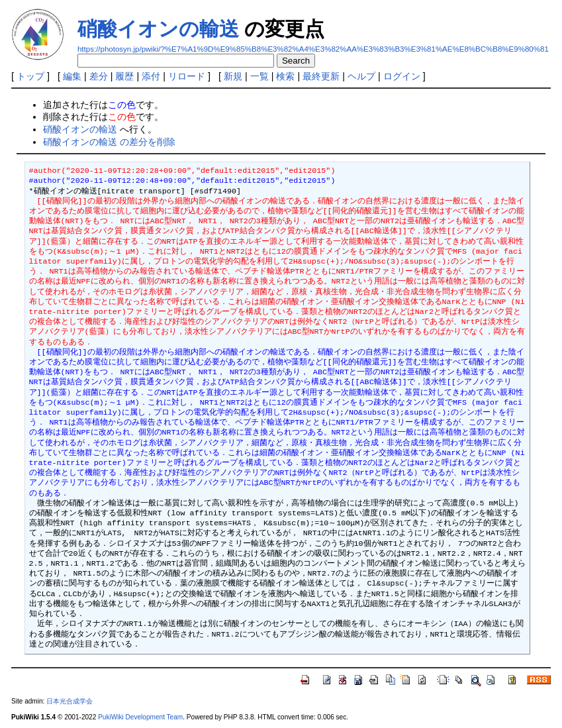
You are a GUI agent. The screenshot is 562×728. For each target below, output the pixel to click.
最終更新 (321, 76)
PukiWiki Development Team (140, 717)
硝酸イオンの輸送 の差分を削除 (109, 142)
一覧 (259, 76)
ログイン (402, 76)
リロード (187, 76)
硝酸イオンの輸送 (158, 29)
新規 (233, 76)
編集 (72, 76)
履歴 (124, 76)
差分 (99, 76)
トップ (30, 76)
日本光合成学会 (70, 701)
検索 (285, 76)
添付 (151, 76)
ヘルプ (361, 76)
